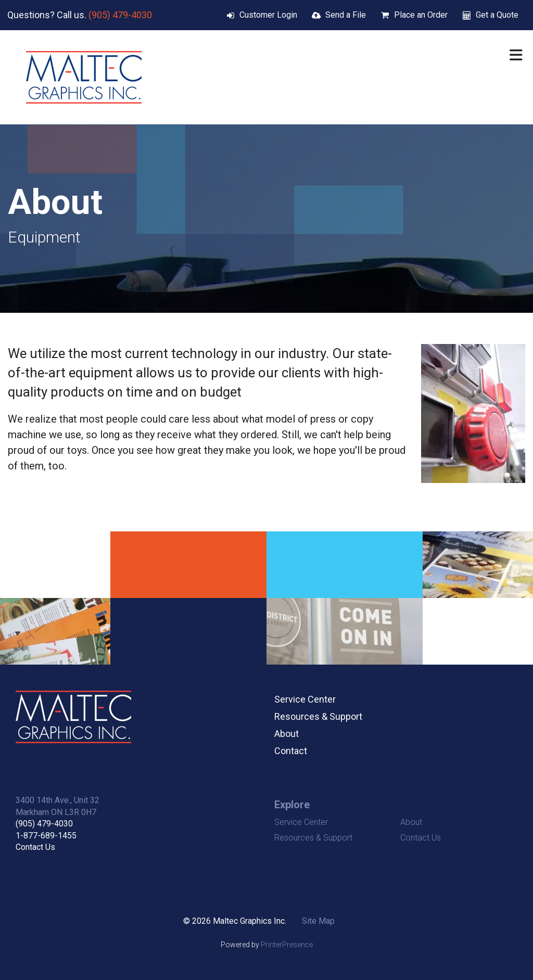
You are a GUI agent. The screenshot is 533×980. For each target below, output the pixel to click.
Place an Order (421, 15)
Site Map (318, 921)
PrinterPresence (287, 945)
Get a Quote (497, 15)
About (287, 734)
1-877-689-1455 (46, 836)
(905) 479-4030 (120, 15)
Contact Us (35, 847)
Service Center (305, 699)
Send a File (346, 15)
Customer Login (268, 15)
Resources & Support (318, 716)
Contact (291, 751)
